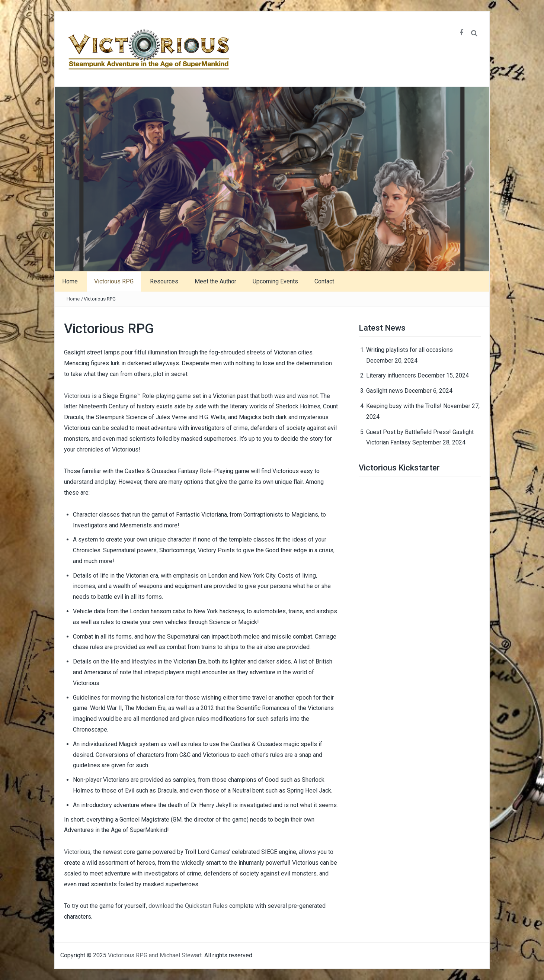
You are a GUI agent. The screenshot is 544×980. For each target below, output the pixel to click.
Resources (164, 281)
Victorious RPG (114, 281)
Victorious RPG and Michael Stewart (155, 955)
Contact (324, 281)
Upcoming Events (275, 281)
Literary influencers (391, 375)
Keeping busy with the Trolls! (404, 406)
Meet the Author (215, 281)
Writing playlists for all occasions (409, 350)
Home (70, 281)
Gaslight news (385, 391)
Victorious (77, 396)
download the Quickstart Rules (188, 906)
